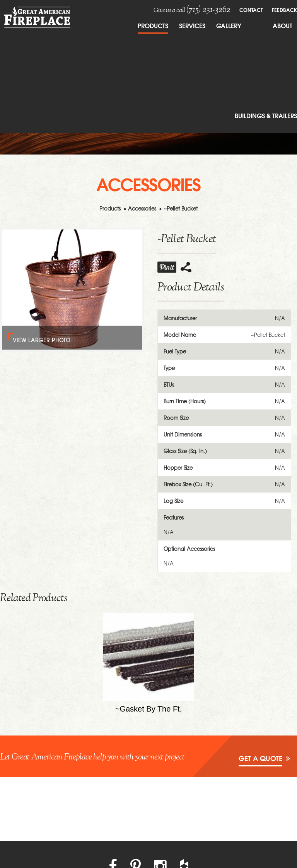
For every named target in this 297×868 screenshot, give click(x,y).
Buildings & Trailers (266, 115)
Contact (251, 10)
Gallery (229, 25)
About (282, 25)
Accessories (142, 208)
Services (192, 25)
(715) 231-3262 (208, 10)
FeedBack (284, 10)
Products (153, 25)
